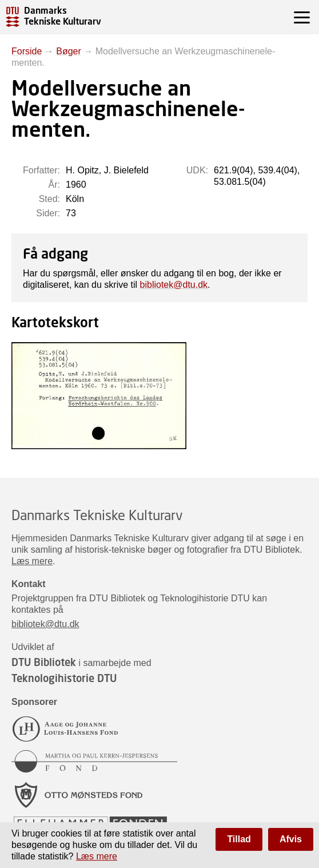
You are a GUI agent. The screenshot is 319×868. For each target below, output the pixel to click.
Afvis (291, 839)
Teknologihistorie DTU (64, 678)
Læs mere (32, 561)
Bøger (69, 51)
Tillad (239, 839)
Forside (27, 51)
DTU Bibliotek (44, 662)
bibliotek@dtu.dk (174, 285)
